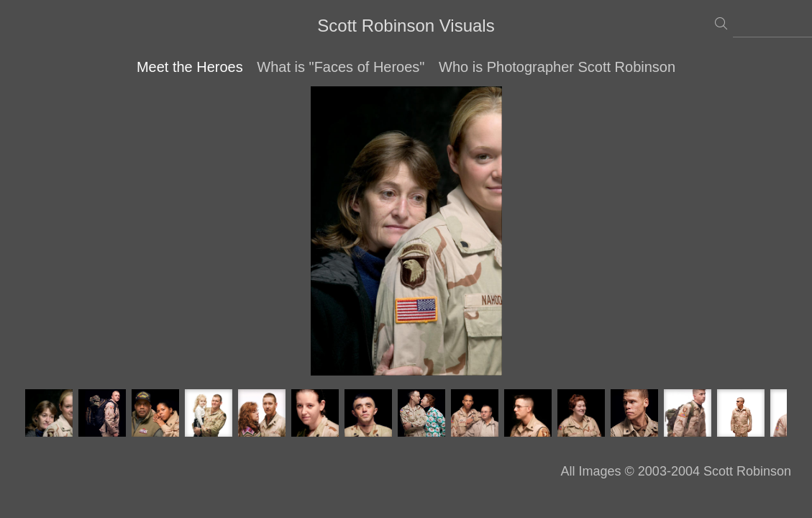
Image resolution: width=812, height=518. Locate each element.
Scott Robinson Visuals (406, 26)
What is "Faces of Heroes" (341, 67)
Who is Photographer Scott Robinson (557, 67)
